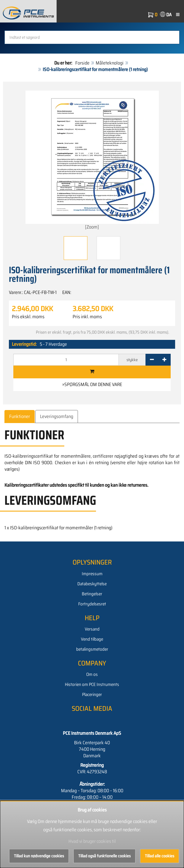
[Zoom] (92, 161)
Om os (92, 674)
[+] (164, 360)
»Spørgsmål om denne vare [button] (92, 384)
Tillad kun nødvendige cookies (39, 856)
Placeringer (92, 695)
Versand (92, 629)
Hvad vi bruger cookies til (92, 841)
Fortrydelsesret (92, 604)
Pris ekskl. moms (28, 317)
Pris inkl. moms (87, 317)
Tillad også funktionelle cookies (104, 856)
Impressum (92, 574)
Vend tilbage (92, 639)
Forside (82, 63)
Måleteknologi (110, 63)
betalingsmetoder (92, 649)
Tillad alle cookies (160, 856)
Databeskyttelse (92, 584)
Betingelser (92, 594)
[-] (152, 360)
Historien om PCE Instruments (92, 684)
